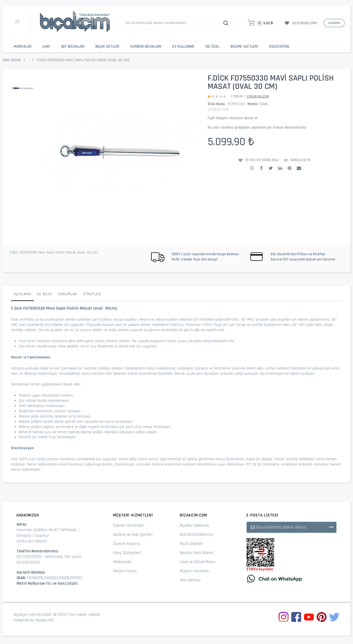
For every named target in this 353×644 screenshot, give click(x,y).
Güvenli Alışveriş (126, 544)
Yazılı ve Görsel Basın (198, 562)
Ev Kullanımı (183, 46)
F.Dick (263, 104)
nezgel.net (44, 620)
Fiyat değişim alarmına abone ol (232, 118)
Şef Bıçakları (73, 46)
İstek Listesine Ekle (262, 160)
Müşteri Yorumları (195, 571)
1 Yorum (237, 96)
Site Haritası (190, 580)
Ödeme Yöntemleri (129, 525)
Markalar (23, 46)
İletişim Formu (125, 571)
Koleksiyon (279, 46)
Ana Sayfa (12, 60)
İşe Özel (212, 46)
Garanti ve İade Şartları (133, 535)
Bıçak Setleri (107, 46)
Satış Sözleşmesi (127, 553)
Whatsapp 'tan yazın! (63, 557)
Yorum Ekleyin (258, 96)
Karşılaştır (300, 160)
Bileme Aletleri (244, 46)
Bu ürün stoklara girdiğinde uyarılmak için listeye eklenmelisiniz (257, 127)
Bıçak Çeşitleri (191, 544)
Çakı (46, 46)
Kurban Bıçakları (146, 46)
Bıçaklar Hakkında (194, 525)
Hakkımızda (122, 562)
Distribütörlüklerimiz (196, 535)
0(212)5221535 (29, 557)
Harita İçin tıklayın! (32, 541)
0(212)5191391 (28, 562)
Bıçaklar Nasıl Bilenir (197, 553)
